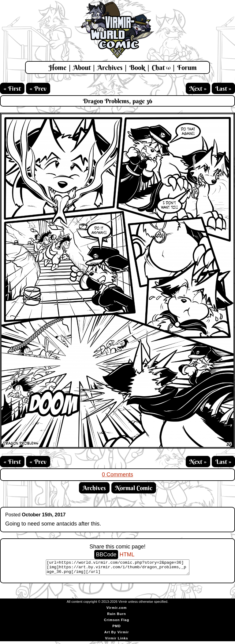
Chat (161, 67)
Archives (110, 67)
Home (58, 67)
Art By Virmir (117, 635)
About (82, 67)
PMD (116, 629)
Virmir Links (116, 641)
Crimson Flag (117, 623)
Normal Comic (134, 488)
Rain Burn (117, 617)
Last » (223, 88)
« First (12, 88)
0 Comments (117, 475)
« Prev (38, 88)
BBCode (106, 555)
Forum (187, 67)
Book (137, 67)
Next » (198, 88)
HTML (127, 555)
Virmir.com (117, 610)
